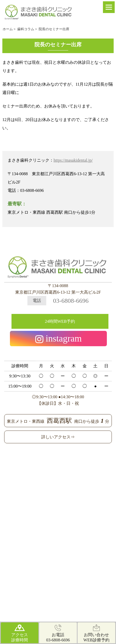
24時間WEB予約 (60, 321)
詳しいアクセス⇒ (58, 437)
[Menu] (109, 7)
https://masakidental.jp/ (73, 160)
